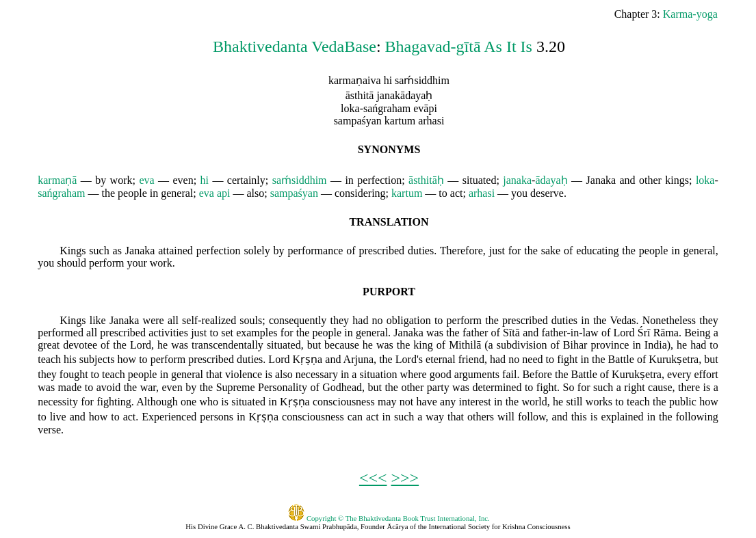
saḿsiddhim (300, 180)
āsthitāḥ (426, 180)
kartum (407, 193)
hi (205, 180)
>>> (405, 478)
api (224, 193)
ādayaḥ (551, 180)
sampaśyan (294, 193)
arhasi (482, 193)
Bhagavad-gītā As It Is (459, 46)
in (349, 180)
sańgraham (61, 193)
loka (705, 180)
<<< (373, 478)
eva (146, 180)
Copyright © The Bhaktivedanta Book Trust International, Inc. (389, 518)
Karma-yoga (690, 14)
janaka (517, 180)
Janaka (601, 180)
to (443, 193)
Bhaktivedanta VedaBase (295, 46)
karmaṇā (57, 180)
